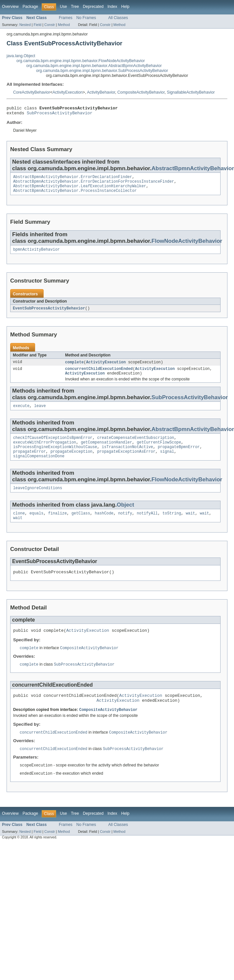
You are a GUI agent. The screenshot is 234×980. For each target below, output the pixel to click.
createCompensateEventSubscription (136, 446)
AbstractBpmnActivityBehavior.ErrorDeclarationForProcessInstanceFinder (94, 185)
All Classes (118, 18)
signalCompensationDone (39, 467)
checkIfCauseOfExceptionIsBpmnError (53, 446)
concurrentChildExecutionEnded (99, 375)
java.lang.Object (21, 56)
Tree (75, 7)
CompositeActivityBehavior (141, 92)
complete (74, 368)
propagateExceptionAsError (126, 462)
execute (21, 414)
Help (125, 7)
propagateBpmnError (179, 457)
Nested (25, 25)
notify (125, 526)
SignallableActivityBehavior (191, 92)
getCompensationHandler (106, 451)
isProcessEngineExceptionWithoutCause (55, 457)
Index (112, 7)
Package (30, 7)
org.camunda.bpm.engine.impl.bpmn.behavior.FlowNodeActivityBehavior (81, 61)
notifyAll (147, 526)
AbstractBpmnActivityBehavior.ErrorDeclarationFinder (73, 179)
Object (126, 517)
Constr (50, 25)
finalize (58, 526)
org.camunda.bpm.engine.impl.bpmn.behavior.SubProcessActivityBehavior (102, 71)
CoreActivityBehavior (32, 92)
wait (190, 526)
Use (63, 7)
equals (37, 526)
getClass (81, 526)
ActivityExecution (68, 92)
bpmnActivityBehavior (36, 255)
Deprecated (93, 7)
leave (40, 414)
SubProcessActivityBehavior (60, 115)
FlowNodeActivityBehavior (187, 246)
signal (167, 462)
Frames (65, 18)
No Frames (86, 18)
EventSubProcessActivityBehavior (49, 314)
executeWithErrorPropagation (45, 451)
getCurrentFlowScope (159, 451)
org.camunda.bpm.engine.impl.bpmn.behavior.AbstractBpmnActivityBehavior (94, 66)
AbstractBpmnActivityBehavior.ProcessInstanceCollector (75, 195)
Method (64, 25)
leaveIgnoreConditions (38, 500)
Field (37, 25)
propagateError (30, 462)
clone (19, 526)
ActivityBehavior (101, 92)
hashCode (104, 526)
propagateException (72, 462)
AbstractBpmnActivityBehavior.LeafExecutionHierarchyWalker (80, 190)
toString (172, 526)
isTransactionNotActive (127, 457)
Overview (10, 7)
